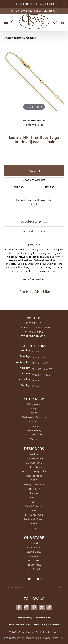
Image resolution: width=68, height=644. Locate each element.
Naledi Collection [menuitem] (34, 506)
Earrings (34, 413)
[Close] (64, 4)
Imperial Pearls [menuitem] (34, 476)
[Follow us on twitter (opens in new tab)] (42, 607)
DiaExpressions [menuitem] (34, 463)
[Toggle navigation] (6, 22)
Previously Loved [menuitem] (34, 515)
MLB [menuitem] (34, 502)
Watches (34, 439)
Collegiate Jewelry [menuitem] (34, 458)
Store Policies (34, 552)
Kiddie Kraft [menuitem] (34, 489)
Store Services (34, 547)
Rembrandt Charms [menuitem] (34, 519)
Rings (34, 409)
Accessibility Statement (46, 625)
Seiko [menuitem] (34, 524)
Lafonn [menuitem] (34, 493)
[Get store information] (34, 336)
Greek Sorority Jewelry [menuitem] (34, 471)
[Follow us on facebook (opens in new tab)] (19, 607)
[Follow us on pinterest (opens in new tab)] (34, 607)
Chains (34, 426)
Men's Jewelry (34, 430)
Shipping (19, 187)
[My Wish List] (55, 22)
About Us (34, 543)
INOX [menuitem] (34, 480)
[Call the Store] (34, 332)
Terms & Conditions (34, 569)
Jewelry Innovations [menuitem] (34, 484)
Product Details (34, 221)
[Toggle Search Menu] (13, 22)
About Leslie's (34, 231)
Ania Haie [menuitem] (34, 454)
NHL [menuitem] (34, 510)
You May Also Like (34, 292)
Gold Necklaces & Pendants (21, 38)
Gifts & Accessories (34, 435)
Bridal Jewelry (34, 404)
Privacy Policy (34, 565)
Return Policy (34, 560)
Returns (49, 187)
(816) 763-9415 (34, 124)
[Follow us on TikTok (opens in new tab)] (49, 607)
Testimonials (34, 556)
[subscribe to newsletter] (59, 587)
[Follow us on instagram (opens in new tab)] (26, 607)
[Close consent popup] (62, 638)
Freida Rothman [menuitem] (34, 467)
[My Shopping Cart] (62, 22)
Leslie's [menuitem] (34, 497)
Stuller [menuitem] (34, 528)
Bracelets (34, 422)
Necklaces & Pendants (34, 417)
